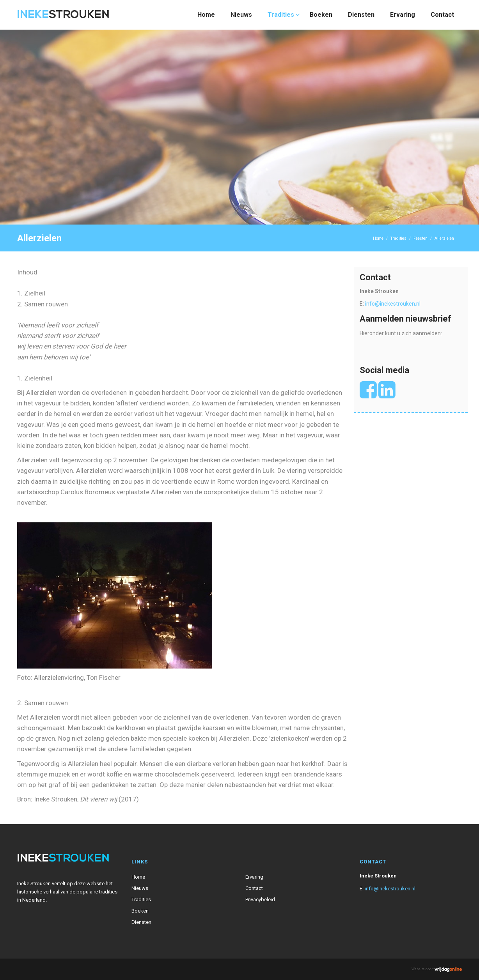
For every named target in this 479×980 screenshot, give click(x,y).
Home (206, 15)
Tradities (281, 15)
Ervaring (403, 15)
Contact (442, 15)
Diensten (361, 15)
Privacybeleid (260, 900)
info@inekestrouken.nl (393, 304)
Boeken (321, 15)
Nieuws (241, 15)
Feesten (420, 238)
